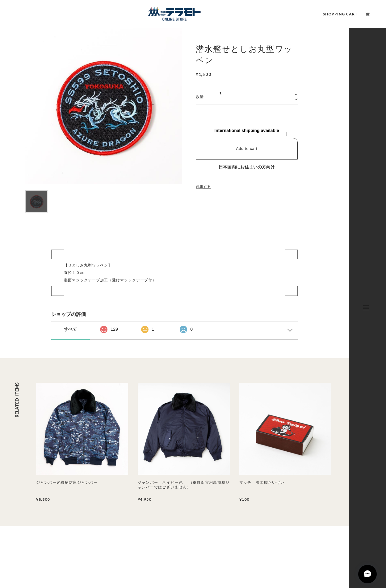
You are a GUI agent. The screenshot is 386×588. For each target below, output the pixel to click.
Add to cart (247, 149)
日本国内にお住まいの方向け (247, 167)
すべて (70, 329)
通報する (203, 187)
